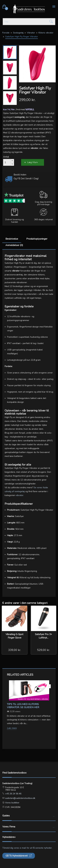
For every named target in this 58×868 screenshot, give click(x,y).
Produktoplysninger (37, 239)
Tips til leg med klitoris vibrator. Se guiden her (23, 706)
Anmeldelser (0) (14, 245)
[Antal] (7, 162)
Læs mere (12, 728)
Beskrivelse (12, 239)
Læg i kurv (33, 162)
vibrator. (20, 495)
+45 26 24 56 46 (13, 794)
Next (49, 686)
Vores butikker (12, 803)
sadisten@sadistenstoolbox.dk (20, 798)
